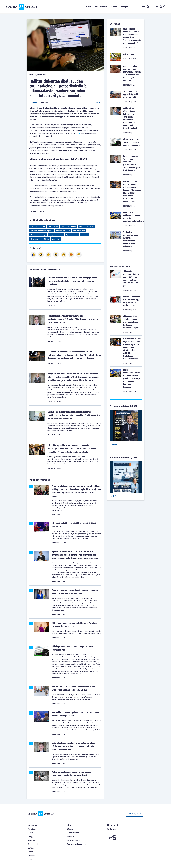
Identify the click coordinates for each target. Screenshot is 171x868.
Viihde (30, 859)
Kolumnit (31, 856)
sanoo (78, 133)
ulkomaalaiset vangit (38, 235)
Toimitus (71, 837)
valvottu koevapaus (86, 227)
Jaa (98, 102)
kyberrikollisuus (72, 235)
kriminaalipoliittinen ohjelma (42, 231)
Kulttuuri (31, 848)
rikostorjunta (53, 227)
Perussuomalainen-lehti (77, 844)
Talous (30, 833)
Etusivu (88, 7)
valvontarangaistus (38, 227)
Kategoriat (127, 7)
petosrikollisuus (79, 231)
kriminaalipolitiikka (63, 231)
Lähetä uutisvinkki (75, 840)
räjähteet (85, 235)
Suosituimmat (101, 7)
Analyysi (31, 837)
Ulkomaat (32, 840)
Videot (114, 7)
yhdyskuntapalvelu (56, 235)
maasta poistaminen (68, 227)
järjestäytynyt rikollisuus (40, 239)
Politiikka (33, 102)
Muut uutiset (33, 844)
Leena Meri (56, 239)
